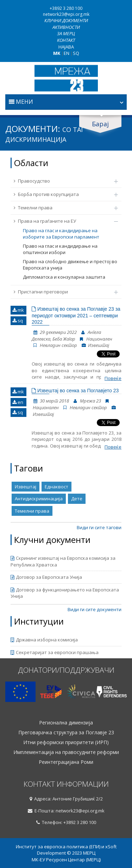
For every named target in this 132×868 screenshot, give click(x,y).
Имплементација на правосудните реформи (66, 752)
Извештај (26, 487)
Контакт (66, 40)
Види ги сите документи (95, 609)
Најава (66, 47)
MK (57, 53)
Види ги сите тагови (99, 527)
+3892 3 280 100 (66, 8)
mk (18, 310)
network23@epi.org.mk (66, 14)
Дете (77, 499)
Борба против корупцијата (62, 194)
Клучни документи (66, 20)
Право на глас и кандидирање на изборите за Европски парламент (61, 234)
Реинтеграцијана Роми (66, 762)
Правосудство (62, 181)
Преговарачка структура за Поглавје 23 (66, 733)
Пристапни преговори (62, 292)
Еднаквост (56, 487)
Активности (66, 27)
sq (18, 321)
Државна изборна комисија (44, 640)
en (18, 402)
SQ (76, 53)
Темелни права (62, 208)
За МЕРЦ (66, 33)
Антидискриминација (39, 499)
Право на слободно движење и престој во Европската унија (70, 265)
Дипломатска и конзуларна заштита (64, 277)
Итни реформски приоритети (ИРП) (66, 742)
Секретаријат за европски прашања (55, 652)
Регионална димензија (66, 723)
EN (67, 53)
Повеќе (113, 378)
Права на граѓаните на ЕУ (62, 221)
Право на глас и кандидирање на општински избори (60, 249)
